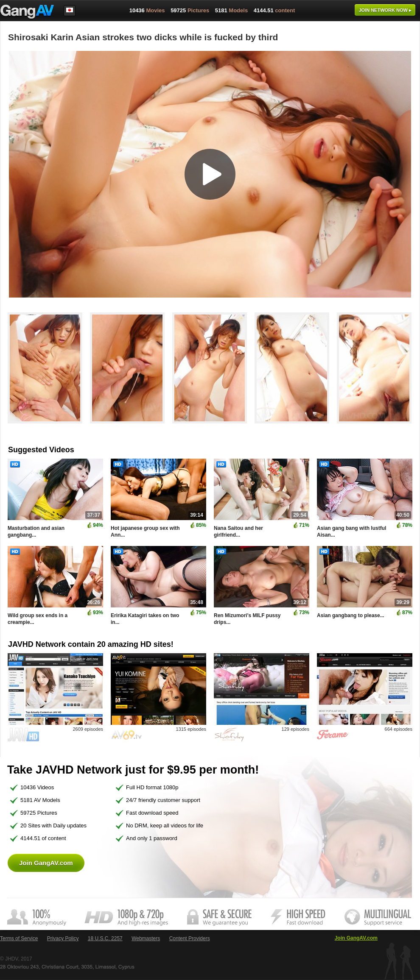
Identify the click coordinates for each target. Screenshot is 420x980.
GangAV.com (27, 12)
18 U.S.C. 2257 (105, 938)
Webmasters (146, 938)
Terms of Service (19, 938)
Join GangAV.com (46, 863)
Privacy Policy (63, 938)
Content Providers (190, 938)
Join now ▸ (385, 10)
